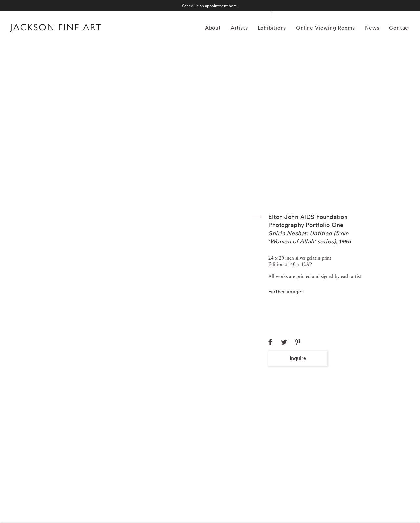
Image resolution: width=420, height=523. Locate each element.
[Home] (55, 29)
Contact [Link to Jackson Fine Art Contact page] (400, 28)
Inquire (298, 358)
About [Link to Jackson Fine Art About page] (213, 28)
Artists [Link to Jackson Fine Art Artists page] (239, 28)
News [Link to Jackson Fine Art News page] (372, 28)
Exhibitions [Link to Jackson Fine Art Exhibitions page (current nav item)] (272, 28)
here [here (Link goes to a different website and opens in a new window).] (233, 6)
